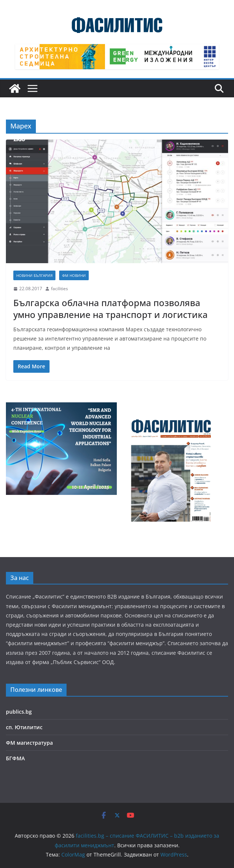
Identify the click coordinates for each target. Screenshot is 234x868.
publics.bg (19, 712)
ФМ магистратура (29, 743)
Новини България (34, 275)
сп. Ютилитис (24, 727)
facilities (60, 289)
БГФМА (15, 758)
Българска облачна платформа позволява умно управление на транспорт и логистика (111, 308)
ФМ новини (74, 275)
